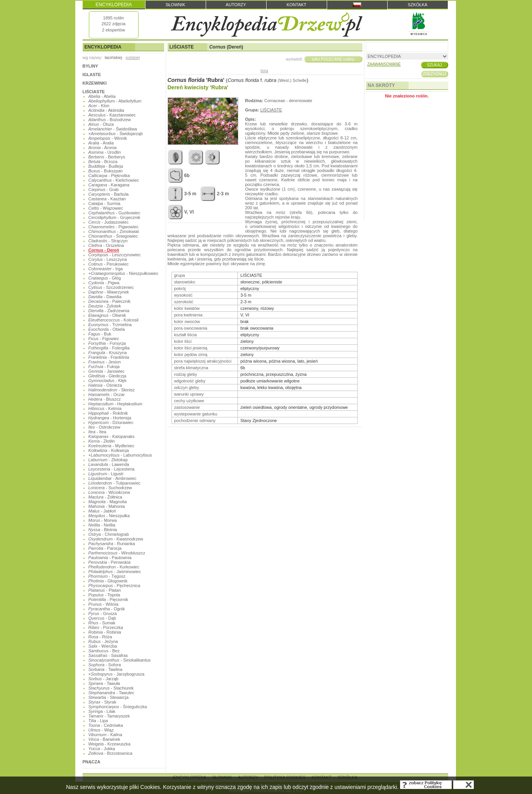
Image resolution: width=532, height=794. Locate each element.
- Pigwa (104, 283)
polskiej (133, 57)
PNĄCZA (92, 762)
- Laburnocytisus (120, 455)
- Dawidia (105, 297)
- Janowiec (107, 371)
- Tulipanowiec (115, 483)
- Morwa (103, 520)
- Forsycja (107, 343)
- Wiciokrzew (109, 492)
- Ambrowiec (113, 478)
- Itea (97, 432)
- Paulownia (110, 558)
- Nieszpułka (109, 516)
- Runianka (112, 544)
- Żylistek (105, 306)
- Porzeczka (106, 627)
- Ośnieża (105, 385)
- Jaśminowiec (115, 572)
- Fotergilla (109, 348)
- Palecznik (110, 301)
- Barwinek (104, 739)
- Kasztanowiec (112, 115)
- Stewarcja (109, 697)
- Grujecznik (114, 217)
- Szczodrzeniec (111, 287)
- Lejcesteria (112, 469)
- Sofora (105, 665)
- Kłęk (107, 380)
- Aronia (103, 148)
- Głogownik (108, 581)
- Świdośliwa (113, 129)
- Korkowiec (114, 567)
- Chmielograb (109, 534)
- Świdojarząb (116, 134)
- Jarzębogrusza (117, 674)
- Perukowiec (109, 264)
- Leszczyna (108, 259)
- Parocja (105, 548)
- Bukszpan (106, 171)
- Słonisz (112, 390)
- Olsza (101, 124)
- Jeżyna (103, 641)
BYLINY (90, 66)
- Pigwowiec (114, 227)
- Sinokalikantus (120, 660)
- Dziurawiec (111, 422)
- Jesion (105, 362)
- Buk (100, 334)
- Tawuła (104, 683)
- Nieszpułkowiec (124, 273)
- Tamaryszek (109, 716)
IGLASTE (92, 75)
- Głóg (105, 278)
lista (264, 71)
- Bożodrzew (110, 120)
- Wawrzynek (109, 292)
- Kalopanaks (112, 436)
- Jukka (102, 749)
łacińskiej (114, 57)
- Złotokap (108, 460)
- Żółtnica (105, 497)
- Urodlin (105, 152)
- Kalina (105, 735)
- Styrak (102, 702)
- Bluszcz (105, 399)
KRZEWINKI (95, 83)
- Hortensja (110, 418)
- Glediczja (107, 376)
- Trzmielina (110, 325)
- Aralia (101, 143)
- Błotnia (103, 530)
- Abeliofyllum (115, 101)
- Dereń (104, 250)
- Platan (105, 590)
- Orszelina (106, 245)
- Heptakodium (115, 404)
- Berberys (107, 157)
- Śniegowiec (113, 236)
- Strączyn (108, 241)
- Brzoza (103, 162)
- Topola (104, 595)
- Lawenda (109, 464)
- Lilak (102, 711)
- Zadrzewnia (109, 311)
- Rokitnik (108, 413)
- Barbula (109, 194)
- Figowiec (104, 339)
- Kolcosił (114, 320)
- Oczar (107, 394)
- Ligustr (106, 474)
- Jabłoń (102, 511)
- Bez (104, 651)
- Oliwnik (107, 315)
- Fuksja (104, 367)
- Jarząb (104, 679)
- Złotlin (102, 441)
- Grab (104, 189)
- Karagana (109, 185)
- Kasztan (107, 199)
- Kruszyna (108, 353)
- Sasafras (108, 655)
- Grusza (103, 613)
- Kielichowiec (114, 180)
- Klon (99, 106)
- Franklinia (109, 357)
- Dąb (102, 618)
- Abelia (102, 96)
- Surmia (105, 203)
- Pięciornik (108, 599)
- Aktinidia (106, 110)
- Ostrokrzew (105, 427)
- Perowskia (110, 562)
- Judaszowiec (109, 222)
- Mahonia (107, 506)
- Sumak (102, 623)
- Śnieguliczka (118, 707)
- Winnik (108, 138)
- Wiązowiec (106, 208)
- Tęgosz (107, 576)
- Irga (106, 269)
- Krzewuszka (110, 744)
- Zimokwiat (114, 231)
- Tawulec (111, 693)
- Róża (100, 637)
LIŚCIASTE (94, 92)
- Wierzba (103, 646)
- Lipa (98, 721)
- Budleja (106, 166)
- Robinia (105, 632)
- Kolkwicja (109, 450)
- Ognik (107, 609)
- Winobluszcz (117, 553)
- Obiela (107, 329)
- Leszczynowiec (115, 255)
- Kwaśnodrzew (116, 539)
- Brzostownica (111, 753)
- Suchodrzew (110, 488)
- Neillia (102, 525)
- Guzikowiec (114, 213)
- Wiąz (101, 730)
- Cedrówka (106, 725)
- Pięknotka (109, 175)
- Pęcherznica (114, 586)
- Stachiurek (111, 688)
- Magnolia (108, 502)
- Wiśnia (104, 604)
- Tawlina (106, 669)
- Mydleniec (112, 446)
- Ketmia (105, 408)
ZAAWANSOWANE (384, 64)
